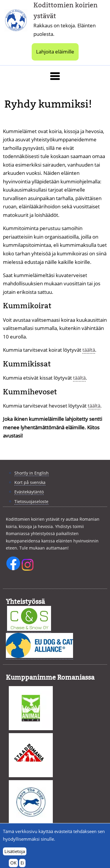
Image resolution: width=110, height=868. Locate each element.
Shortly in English (32, 473)
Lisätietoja (15, 854)
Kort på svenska (30, 482)
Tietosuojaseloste (31, 501)
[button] (55, 76)
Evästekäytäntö (29, 492)
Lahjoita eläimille (55, 52)
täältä (89, 350)
